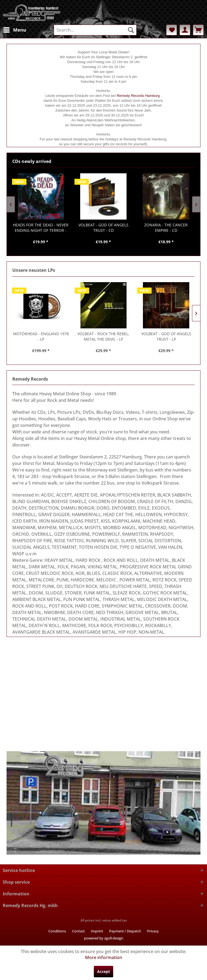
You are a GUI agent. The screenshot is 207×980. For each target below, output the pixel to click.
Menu (15, 29)
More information (104, 957)
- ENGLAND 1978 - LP (41, 336)
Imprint (97, 931)
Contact (78, 931)
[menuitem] (14, 30)
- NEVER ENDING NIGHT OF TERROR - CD (41, 228)
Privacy (153, 931)
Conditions (57, 931)
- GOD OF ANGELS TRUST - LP (166, 336)
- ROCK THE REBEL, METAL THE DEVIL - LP (103, 336)
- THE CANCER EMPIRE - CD (166, 228)
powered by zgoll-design (104, 938)
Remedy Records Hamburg (138, 96)
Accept (103, 971)
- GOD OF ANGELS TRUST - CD (103, 228)
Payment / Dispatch (125, 931)
